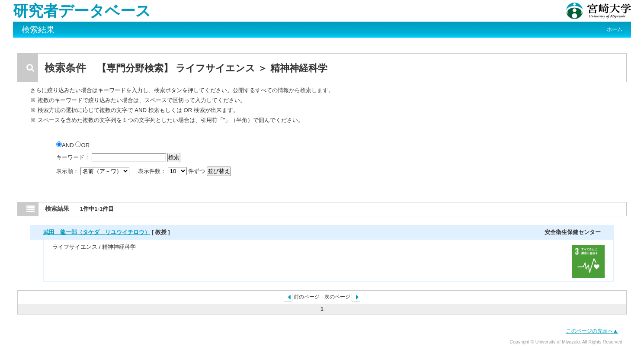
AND (66, 145)
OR (82, 145)
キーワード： (73, 157)
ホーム (615, 29)
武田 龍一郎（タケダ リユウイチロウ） (97, 232)
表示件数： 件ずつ (172, 171)
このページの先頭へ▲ (592, 331)
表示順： (93, 171)
